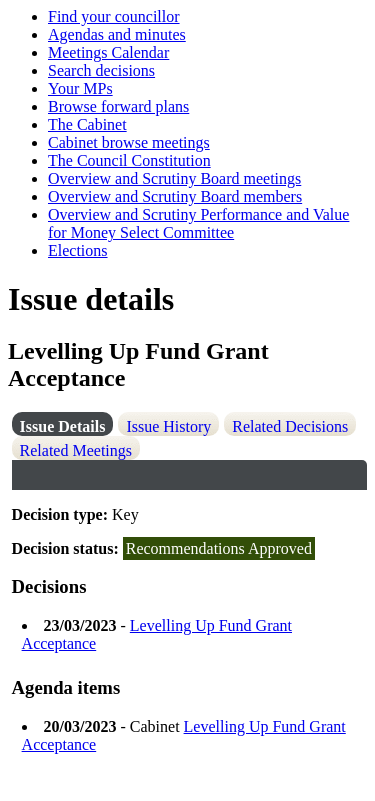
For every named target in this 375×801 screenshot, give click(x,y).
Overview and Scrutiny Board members (175, 196)
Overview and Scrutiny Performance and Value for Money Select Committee (198, 223)
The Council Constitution (129, 160)
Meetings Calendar (108, 52)
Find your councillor (114, 16)
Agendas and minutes (117, 34)
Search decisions (101, 70)
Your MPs (80, 88)
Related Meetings (76, 450)
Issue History (168, 426)
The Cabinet (87, 124)
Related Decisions (290, 426)
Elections (78, 250)
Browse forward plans (118, 106)
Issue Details (63, 426)
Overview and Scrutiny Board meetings (174, 178)
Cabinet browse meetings (129, 142)
